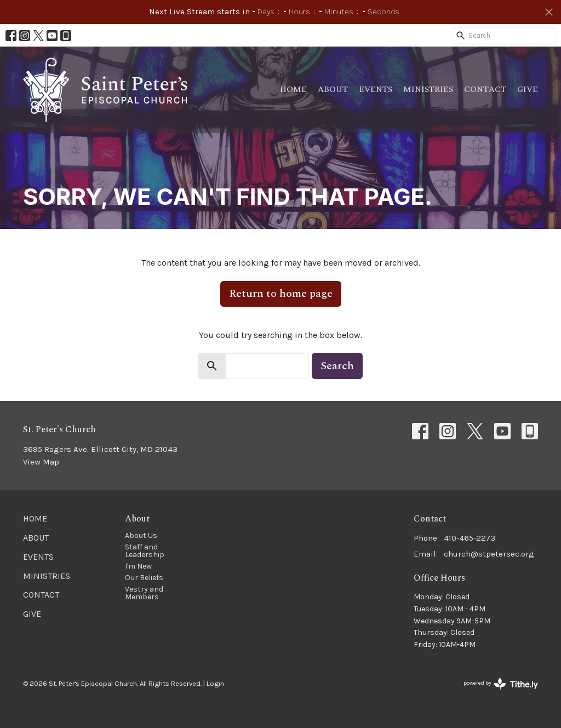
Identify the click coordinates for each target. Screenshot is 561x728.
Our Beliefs (144, 578)
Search (337, 366)
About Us (141, 535)
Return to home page (281, 294)
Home (293, 90)
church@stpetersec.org (489, 554)
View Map (41, 462)
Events (376, 90)
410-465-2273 (470, 538)
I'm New (138, 566)
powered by (501, 684)
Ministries (428, 90)
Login (215, 683)
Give (528, 90)
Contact (485, 90)
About (333, 90)
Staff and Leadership (145, 551)
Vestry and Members (144, 593)
